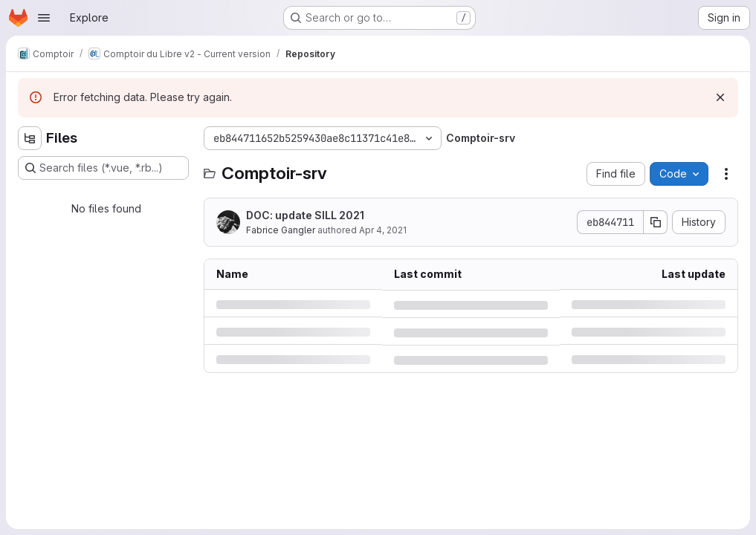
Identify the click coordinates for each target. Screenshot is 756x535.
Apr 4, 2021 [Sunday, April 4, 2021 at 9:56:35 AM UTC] (383, 230)
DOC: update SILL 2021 (305, 215)
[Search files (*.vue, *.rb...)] (103, 168)
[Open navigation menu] (44, 18)
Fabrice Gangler (281, 230)
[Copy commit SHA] (656, 222)
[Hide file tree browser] (30, 138)
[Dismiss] (720, 97)
